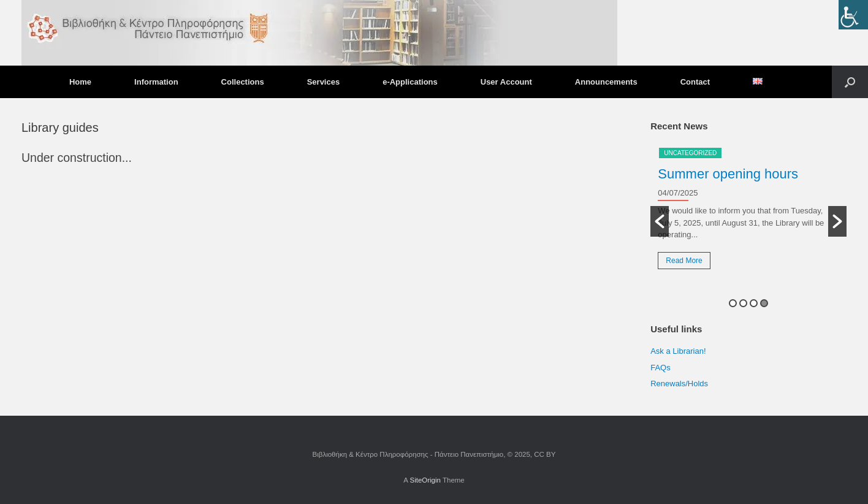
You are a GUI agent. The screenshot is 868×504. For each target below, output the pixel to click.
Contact (695, 82)
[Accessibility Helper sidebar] (853, 15)
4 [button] (764, 303)
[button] (850, 82)
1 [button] (733, 303)
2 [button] (743, 303)
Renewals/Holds (679, 384)
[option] (748, 213)
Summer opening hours (728, 174)
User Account (506, 82)
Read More (684, 261)
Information (156, 82)
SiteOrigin (425, 480)
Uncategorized (690, 153)
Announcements (606, 82)
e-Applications (410, 82)
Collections (243, 82)
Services (324, 82)
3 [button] (754, 303)
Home (80, 82)
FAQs (661, 368)
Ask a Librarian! (678, 351)
